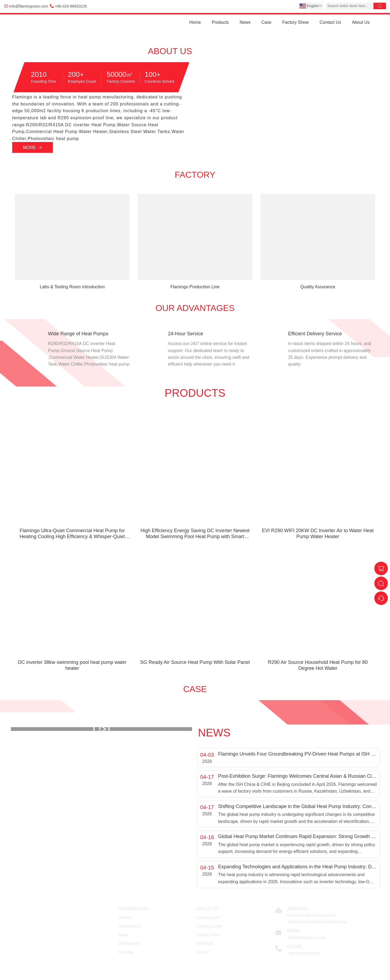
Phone (295, 947)
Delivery (125, 918)
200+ (76, 74)
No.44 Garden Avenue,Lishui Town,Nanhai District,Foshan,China (317, 919)
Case (266, 22)
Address (298, 909)
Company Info (208, 918)
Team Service (130, 926)
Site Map (126, 952)
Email (294, 931)
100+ (153, 74)
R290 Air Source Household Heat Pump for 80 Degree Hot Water (318, 665)
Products (220, 22)
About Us (361, 22)
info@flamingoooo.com (29, 6)
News (245, 22)
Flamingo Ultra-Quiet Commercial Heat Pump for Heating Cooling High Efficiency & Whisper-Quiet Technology (72, 534)
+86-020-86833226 (71, 6)
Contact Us (330, 22)
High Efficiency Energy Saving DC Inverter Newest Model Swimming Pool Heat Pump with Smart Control (195, 534)
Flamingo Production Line (195, 287)
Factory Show (295, 22)
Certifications (129, 943)
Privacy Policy (208, 935)
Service (203, 952)
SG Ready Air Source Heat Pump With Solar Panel (195, 662)
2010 (39, 74)
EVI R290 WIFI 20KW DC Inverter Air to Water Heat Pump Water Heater (318, 534)
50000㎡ (120, 74)
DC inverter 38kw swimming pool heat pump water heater (72, 665)
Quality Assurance (318, 287)
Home (195, 22)
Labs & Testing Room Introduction (72, 287)
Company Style (209, 926)
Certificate (205, 943)
